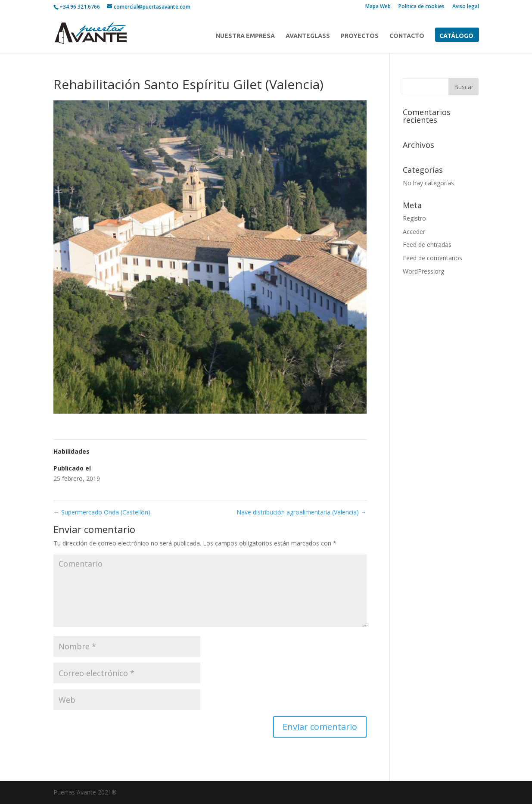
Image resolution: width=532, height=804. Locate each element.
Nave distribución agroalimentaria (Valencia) (302, 512)
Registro (414, 218)
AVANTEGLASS (308, 36)
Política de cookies (422, 7)
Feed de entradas (427, 245)
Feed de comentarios (432, 258)
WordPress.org (423, 271)
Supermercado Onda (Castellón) (102, 512)
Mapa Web (378, 7)
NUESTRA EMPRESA (245, 36)
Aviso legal (466, 7)
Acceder (414, 232)
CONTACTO (407, 36)
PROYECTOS (360, 36)
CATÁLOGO (456, 36)
